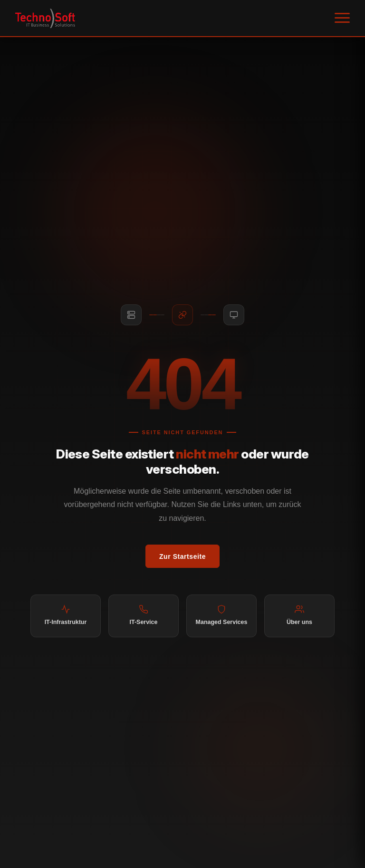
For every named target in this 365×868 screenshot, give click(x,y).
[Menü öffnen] (342, 18)
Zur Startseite (182, 556)
